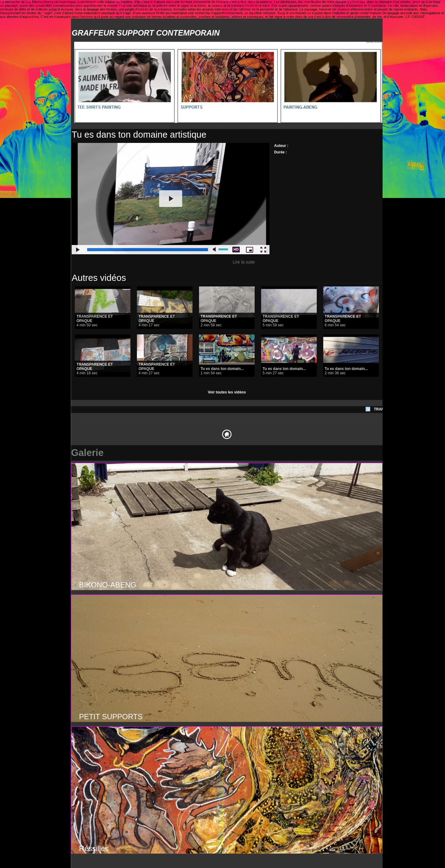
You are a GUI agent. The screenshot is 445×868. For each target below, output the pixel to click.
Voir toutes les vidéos (227, 392)
